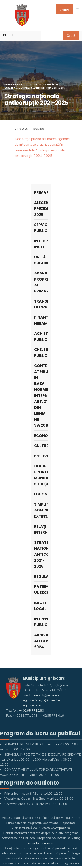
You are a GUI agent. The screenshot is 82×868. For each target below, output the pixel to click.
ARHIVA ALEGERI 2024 (41, 641)
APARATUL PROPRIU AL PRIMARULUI (41, 282)
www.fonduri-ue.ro (41, 843)
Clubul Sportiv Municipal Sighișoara (41, 475)
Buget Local (40, 606)
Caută (71, 36)
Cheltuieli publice (41, 352)
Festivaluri (41, 456)
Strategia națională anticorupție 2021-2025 (35, 88)
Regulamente (41, 576)
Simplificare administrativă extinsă (41, 510)
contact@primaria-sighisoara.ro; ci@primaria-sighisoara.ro (42, 700)
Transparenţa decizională (41, 304)
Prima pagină (13, 84)
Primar (41, 192)
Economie (41, 436)
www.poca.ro (60, 828)
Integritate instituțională (41, 244)
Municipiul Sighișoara (45, 84)
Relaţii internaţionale (41, 529)
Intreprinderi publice (41, 622)
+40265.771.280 (31, 710)
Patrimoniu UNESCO (41, 590)
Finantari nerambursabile (41, 320)
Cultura (41, 446)
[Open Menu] (77, 10)
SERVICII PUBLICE (41, 228)
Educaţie (41, 494)
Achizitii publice (41, 336)
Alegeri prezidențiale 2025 (41, 209)
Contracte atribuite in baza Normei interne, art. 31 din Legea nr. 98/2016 (41, 396)
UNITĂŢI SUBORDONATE (41, 260)
